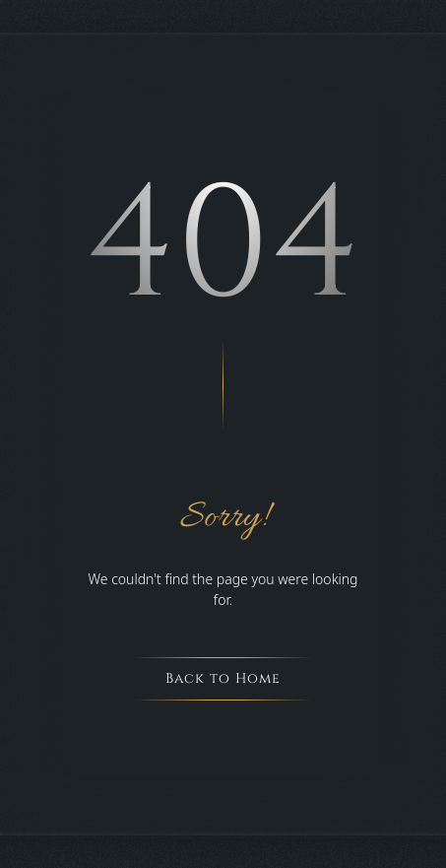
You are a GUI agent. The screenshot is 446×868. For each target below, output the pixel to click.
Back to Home (223, 678)
